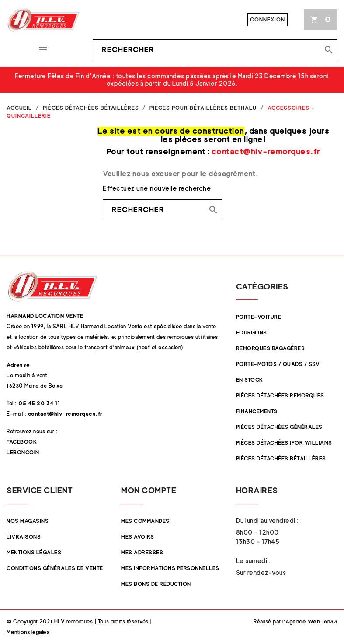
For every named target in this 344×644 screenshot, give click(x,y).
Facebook (22, 442)
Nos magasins (28, 521)
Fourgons (252, 332)
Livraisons (24, 537)
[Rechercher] (215, 50)
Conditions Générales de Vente (55, 568)
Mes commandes (145, 521)
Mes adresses (142, 552)
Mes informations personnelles (170, 568)
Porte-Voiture (259, 317)
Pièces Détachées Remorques (280, 395)
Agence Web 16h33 (311, 621)
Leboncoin (23, 452)
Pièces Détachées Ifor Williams (284, 443)
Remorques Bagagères (271, 348)
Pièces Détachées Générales (279, 427)
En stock (250, 380)
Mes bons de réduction (156, 584)
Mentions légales (34, 552)
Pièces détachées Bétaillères (281, 458)
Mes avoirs (137, 537)
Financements (257, 411)
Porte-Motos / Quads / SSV (278, 364)
